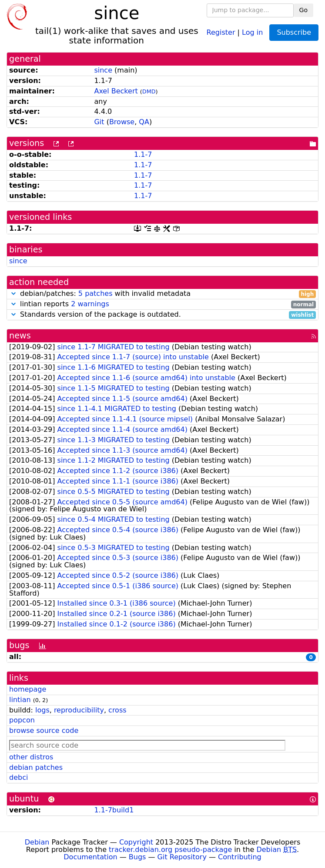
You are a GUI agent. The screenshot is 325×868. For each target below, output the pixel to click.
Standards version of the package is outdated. (162, 315)
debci (18, 777)
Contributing (240, 857)
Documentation (90, 857)
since (103, 70)
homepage (28, 689)
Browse (122, 122)
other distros (31, 757)
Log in (252, 32)
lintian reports (162, 304)
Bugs (137, 857)
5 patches (95, 293)
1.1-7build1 (114, 810)
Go (303, 10)
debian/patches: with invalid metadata (162, 294)
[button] (13, 293)
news (20, 336)
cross (117, 710)
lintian (20, 700)
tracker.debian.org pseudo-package (170, 850)
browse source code (44, 731)
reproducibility (79, 710)
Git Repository (182, 857)
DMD (149, 91)
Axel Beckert (116, 91)
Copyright (136, 842)
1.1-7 (143, 154)
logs (42, 710)
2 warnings (90, 304)
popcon (22, 720)
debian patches (36, 767)
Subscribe (294, 32)
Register (221, 32)
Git (99, 122)
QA (144, 122)
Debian (37, 842)
